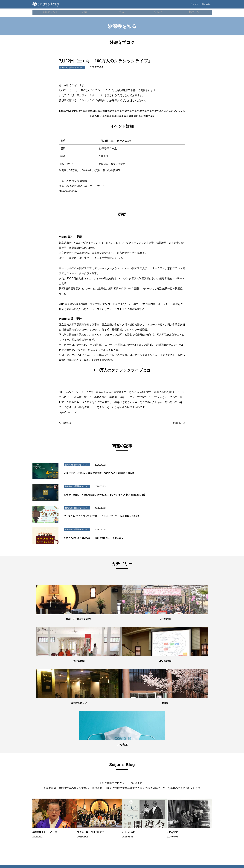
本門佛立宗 (190, 804)
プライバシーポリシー (165, 787)
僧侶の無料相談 (162, 764)
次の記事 (176, 423)
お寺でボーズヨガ (134, 768)
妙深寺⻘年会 (191, 768)
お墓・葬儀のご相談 (164, 773)
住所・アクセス (44, 778)
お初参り (71, 787)
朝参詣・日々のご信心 (76, 764)
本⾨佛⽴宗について (105, 768)
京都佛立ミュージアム (195, 809)
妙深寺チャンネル (45, 806)
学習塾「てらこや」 (134, 773)
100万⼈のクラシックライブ (138, 778)
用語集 (99, 773)
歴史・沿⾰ (101, 764)
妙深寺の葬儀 (72, 778)
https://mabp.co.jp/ (69, 191)
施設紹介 (41, 773)
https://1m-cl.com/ (69, 412)
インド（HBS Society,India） (197, 786)
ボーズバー (131, 764)
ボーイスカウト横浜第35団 (196, 791)
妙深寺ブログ (43, 797)
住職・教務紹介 (44, 768)
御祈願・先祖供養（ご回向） (79, 783)
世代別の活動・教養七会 (47, 783)
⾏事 (69, 773)
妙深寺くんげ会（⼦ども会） (197, 764)
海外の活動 (42, 787)
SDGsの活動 (42, 792)
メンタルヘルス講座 (164, 768)
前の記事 (68, 423)
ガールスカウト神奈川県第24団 (196, 798)
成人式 (70, 797)
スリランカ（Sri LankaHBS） (192, 775)
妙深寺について (44, 764)
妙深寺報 (41, 811)
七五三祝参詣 (72, 792)
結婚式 (70, 801)
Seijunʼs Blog (43, 801)
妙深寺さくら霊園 (45, 816)
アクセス (189, 6)
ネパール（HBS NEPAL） (196, 782)
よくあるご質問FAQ (164, 778)
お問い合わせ (205, 6)
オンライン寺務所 (74, 768)
